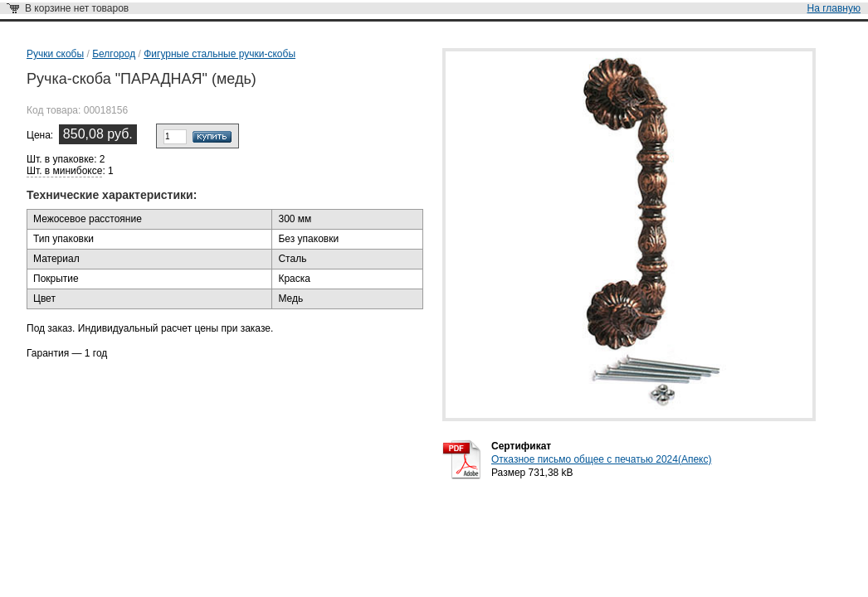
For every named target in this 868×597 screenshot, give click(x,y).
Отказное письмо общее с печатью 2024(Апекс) (601, 459)
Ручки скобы (55, 54)
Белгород (114, 54)
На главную (834, 8)
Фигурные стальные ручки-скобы (219, 54)
